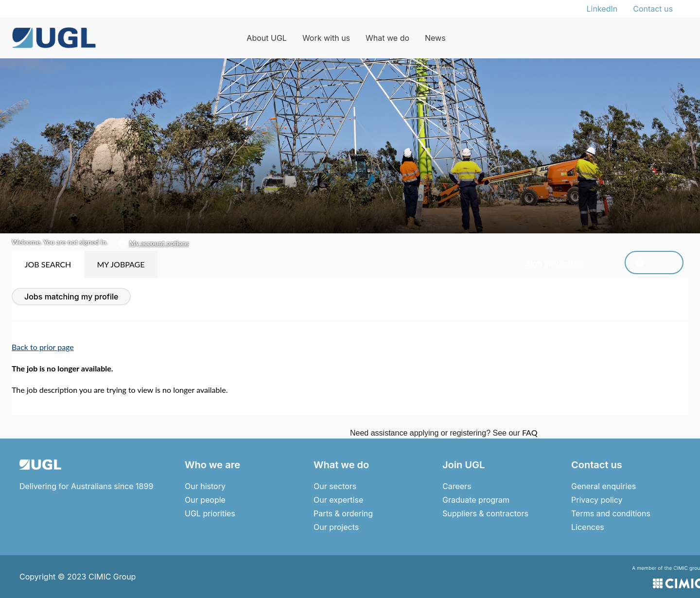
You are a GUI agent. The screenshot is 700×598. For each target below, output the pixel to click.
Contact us (653, 9)
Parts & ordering (343, 513)
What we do (387, 38)
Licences (588, 527)
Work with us (326, 38)
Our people (205, 500)
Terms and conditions (611, 513)
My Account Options (159, 243)
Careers (457, 486)
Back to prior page (43, 347)
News (435, 38)
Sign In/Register (641, 264)
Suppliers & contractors (485, 513)
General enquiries (604, 486)
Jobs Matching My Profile (71, 297)
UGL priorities (210, 513)
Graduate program (476, 500)
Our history (205, 486)
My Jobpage (121, 264)
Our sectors (335, 486)
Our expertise (338, 500)
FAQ (530, 432)
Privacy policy (597, 500)
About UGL (267, 38)
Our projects (336, 527)
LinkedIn (602, 9)
